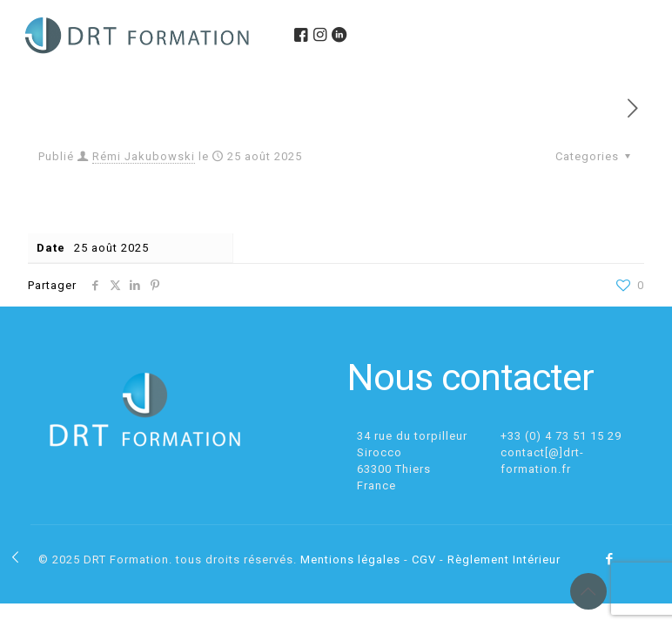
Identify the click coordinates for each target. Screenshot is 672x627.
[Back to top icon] (588, 591)
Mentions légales (350, 560)
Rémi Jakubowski (144, 156)
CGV (424, 560)
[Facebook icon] (610, 559)
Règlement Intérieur (504, 560)
